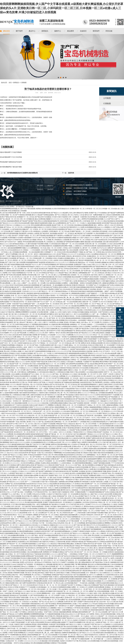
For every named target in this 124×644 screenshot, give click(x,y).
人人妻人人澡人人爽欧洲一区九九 (101, 533)
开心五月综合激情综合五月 (13, 250)
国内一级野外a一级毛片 (101, 225)
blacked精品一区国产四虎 (43, 612)
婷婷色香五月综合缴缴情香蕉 (96, 457)
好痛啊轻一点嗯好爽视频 (70, 283)
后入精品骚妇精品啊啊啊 (77, 306)
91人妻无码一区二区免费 (88, 248)
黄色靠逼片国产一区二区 (8, 267)
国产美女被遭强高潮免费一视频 (75, 581)
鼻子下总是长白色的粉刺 (20, 405)
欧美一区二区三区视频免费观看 (86, 440)
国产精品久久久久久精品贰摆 (79, 533)
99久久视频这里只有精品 (58, 347)
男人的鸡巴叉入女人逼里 (92, 376)
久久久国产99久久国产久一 (113, 219)
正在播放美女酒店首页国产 (39, 430)
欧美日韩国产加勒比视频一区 (22, 597)
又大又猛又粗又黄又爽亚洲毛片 (67, 227)
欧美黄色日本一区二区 (21, 432)
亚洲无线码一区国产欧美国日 (99, 312)
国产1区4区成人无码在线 (103, 378)
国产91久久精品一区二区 (37, 374)
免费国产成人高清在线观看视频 (20, 430)
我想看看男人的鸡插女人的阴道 (29, 233)
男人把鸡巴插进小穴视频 (65, 221)
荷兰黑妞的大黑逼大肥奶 (89, 453)
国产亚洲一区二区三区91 (57, 318)
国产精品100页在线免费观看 (112, 389)
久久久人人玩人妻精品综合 (38, 349)
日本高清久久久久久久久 (30, 291)
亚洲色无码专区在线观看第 (56, 229)
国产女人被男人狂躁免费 (65, 500)
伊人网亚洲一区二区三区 (18, 260)
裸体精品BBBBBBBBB (73, 318)
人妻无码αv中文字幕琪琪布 (42, 562)
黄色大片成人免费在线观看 (80, 358)
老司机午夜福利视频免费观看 (106, 440)
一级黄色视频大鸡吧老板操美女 (32, 490)
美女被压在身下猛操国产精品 (48, 269)
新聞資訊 (16, 83)
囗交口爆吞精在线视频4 (54, 283)
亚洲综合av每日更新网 (82, 484)
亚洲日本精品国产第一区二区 (53, 415)
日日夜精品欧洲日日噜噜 (106, 428)
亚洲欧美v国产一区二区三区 (59, 459)
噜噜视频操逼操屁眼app (62, 360)
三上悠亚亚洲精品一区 (67, 463)
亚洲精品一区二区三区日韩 (113, 587)
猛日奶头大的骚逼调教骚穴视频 (96, 471)
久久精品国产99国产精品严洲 (69, 380)
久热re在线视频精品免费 (79, 486)
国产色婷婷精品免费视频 (45, 558)
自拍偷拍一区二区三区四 (78, 275)
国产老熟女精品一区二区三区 (72, 418)
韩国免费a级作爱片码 (55, 418)
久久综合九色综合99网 (114, 244)
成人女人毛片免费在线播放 (41, 597)
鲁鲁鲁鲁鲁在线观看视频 (94, 291)
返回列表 (71, 173)
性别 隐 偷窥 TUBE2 (35, 308)
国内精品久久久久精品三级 (71, 374)
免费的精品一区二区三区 (62, 422)
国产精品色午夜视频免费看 (85, 260)
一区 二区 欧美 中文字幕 (32, 527)
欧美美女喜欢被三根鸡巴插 (109, 376)
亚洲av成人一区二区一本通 (65, 639)
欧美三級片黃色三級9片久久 (96, 275)
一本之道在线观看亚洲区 (36, 252)
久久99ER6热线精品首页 (60, 353)
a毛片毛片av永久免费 (103, 248)
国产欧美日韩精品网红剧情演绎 (112, 506)
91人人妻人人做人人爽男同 (78, 219)
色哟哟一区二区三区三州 (103, 238)
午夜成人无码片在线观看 (13, 496)
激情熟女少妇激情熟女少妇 (20, 542)
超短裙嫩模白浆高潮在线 (63, 285)
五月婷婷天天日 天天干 (104, 554)
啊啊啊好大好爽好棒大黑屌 (57, 405)
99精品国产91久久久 (31, 264)
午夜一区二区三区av (107, 300)
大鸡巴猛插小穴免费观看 (74, 362)
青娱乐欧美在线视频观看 (105, 453)
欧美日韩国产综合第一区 (59, 465)
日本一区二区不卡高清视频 (73, 407)
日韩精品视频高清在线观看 (54, 426)
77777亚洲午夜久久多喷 (69, 281)
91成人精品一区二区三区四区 (53, 248)
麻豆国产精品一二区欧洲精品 (53, 517)
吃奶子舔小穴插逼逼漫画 (50, 482)
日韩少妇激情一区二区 (86, 304)
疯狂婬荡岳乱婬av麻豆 (50, 440)
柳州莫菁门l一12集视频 (78, 422)
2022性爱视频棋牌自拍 (7, 349)
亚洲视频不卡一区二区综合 (25, 217)
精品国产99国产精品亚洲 (109, 308)
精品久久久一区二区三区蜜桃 (55, 364)
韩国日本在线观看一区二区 (79, 413)
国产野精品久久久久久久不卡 (69, 254)
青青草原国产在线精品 (18, 310)
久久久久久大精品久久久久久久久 (68, 279)
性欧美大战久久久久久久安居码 (90, 395)
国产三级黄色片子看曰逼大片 (20, 231)
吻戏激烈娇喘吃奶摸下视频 (39, 434)
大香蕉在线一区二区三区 (105, 480)
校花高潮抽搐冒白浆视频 (115, 488)
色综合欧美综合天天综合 (72, 401)
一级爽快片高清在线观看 (8, 326)
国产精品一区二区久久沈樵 (9, 612)
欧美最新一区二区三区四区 (40, 376)
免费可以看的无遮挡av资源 (25, 465)
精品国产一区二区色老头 (66, 233)
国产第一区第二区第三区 (25, 213)
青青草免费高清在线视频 (15, 475)
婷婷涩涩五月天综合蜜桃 (80, 368)
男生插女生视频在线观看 (26, 246)
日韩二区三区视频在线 (27, 219)
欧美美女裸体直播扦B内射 (42, 213)
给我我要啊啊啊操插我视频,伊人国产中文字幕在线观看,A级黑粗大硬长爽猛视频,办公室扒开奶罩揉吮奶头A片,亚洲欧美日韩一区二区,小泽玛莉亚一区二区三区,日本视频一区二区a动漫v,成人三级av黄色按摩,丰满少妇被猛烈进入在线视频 (62, 8)
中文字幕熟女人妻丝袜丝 (26, 612)
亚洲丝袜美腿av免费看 (30, 335)
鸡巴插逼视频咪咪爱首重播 (36, 409)
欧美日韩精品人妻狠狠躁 (92, 300)
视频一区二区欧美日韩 (95, 560)
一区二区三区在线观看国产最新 (42, 577)
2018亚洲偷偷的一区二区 (44, 587)
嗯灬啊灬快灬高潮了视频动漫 (51, 633)
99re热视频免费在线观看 (22, 434)
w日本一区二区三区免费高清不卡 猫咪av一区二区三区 (84, 405)
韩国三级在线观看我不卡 (8, 436)
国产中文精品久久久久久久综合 (95, 370)
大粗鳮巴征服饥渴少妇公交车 (26, 343)
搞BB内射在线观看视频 (31, 285)
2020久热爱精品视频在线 (67, 260)
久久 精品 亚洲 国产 (12, 235)
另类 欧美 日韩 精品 (30, 486)
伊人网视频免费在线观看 (77, 293)
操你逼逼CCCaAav (10, 564)
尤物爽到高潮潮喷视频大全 (70, 633)
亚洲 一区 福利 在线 (49, 477)
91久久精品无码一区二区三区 (34, 415)
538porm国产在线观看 (76, 403)
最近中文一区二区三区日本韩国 (86, 424)
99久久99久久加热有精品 (18, 386)
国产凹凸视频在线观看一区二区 (65, 378)
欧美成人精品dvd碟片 (57, 597)
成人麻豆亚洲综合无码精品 (105, 380)
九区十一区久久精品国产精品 (24, 519)
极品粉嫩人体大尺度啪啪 (20, 389)
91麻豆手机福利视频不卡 (91, 339)
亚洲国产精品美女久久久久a (70, 618)
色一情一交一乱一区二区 (102, 260)
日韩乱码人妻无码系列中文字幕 (76, 256)
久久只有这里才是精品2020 (98, 604)
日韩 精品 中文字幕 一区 (40, 523)
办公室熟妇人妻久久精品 (48, 496)
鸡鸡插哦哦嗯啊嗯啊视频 (42, 436)
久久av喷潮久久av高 (63, 509)
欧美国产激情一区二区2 (87, 250)
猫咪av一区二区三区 (77, 258)
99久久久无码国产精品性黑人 (26, 326)
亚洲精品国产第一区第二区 (65, 496)
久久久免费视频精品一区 (34, 248)
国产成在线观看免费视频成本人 (88, 384)
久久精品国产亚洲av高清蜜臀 (77, 430)
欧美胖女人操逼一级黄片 (25, 347)
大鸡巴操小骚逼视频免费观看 (9, 221)
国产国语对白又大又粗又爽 (53, 395)
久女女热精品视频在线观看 (94, 372)
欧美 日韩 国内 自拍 (98, 451)
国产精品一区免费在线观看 (41, 345)
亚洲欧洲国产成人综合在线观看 (68, 250)
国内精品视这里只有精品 (85, 461)
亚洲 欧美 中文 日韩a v (109, 436)
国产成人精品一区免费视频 (23, 492)
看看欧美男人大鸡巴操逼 (82, 221)
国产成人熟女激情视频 (77, 420)
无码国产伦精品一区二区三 (27, 235)
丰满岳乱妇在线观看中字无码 (37, 455)
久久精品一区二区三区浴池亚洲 (52, 316)
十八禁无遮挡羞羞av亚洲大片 (106, 424)
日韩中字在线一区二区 (14, 628)
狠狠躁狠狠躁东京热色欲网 (18, 540)
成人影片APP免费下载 (105, 628)
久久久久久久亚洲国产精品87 (98, 413)
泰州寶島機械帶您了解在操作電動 (11, 167)
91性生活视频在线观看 (82, 295)
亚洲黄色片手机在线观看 (58, 643)
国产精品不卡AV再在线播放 (29, 509)
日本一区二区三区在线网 (68, 366)
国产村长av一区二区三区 (12, 227)
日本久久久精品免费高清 (51, 484)
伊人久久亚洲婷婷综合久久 (75, 376)
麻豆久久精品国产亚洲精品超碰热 (43, 215)
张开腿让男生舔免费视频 (103, 331)
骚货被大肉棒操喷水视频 (16, 573)
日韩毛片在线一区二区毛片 (24, 459)
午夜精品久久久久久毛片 (94, 320)
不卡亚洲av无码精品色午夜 (24, 298)
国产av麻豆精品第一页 (47, 285)
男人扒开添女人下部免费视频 (41, 575)
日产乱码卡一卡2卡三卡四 (40, 339)
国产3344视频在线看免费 (50, 535)
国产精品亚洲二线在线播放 (49, 233)
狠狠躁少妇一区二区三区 (114, 275)
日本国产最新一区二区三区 (59, 519)
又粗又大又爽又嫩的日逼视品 (105, 281)
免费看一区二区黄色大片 (79, 587)
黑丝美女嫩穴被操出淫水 (90, 428)
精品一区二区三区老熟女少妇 (30, 608)
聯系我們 (50, 189)
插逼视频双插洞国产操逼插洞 (36, 262)
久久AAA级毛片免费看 (99, 500)
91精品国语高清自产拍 (87, 382)
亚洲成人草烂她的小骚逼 (72, 322)
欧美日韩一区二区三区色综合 (68, 384)
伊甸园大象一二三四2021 (104, 639)
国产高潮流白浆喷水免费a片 (59, 287)
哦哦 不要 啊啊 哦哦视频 (79, 564)
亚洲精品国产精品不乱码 (60, 575)
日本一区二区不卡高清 (116, 264)
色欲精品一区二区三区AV (111, 432)
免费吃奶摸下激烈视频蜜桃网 (92, 529)
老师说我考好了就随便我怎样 (96, 606)
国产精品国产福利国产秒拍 (28, 221)
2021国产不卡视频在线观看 (52, 618)
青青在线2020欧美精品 (78, 291)
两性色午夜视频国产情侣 (98, 287)
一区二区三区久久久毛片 (13, 316)
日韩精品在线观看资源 (107, 542)
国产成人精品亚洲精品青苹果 (94, 364)
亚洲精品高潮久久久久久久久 (99, 368)
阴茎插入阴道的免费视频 (40, 624)
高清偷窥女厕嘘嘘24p (102, 262)
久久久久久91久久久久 (66, 525)
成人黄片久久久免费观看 (94, 575)
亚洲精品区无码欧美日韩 (19, 308)
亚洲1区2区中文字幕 (65, 535)
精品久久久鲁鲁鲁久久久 (27, 473)
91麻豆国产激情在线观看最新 (34, 506)
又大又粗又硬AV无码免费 (47, 566)
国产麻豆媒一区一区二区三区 (58, 434)
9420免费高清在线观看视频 (19, 407)
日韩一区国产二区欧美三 (107, 374)
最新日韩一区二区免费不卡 (91, 302)
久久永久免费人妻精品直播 (111, 519)
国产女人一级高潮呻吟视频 (20, 358)
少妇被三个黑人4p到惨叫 (60, 589)
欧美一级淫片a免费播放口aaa (93, 389)
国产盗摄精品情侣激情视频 (70, 382)
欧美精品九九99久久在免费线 (88, 254)
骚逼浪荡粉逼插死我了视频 (97, 488)
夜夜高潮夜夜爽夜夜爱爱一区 (111, 310)
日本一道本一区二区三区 (45, 275)
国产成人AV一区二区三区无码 (10, 277)
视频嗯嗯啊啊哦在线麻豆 (97, 391)
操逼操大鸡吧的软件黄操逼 (63, 368)
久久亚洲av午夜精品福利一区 (31, 316)
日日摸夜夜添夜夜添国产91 (33, 271)
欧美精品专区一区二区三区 (107, 254)
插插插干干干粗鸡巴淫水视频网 (113, 337)
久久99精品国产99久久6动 (114, 370)
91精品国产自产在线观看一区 (26, 564)
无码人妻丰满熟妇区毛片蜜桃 (79, 213)
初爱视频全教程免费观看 (40, 324)
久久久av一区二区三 (25, 579)
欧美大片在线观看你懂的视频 (105, 527)
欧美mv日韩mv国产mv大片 (37, 302)
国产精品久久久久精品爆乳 (60, 213)
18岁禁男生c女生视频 (29, 240)
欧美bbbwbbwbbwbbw (56, 298)
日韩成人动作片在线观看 (71, 248)
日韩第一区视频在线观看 (85, 366)
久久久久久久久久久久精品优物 (73, 310)
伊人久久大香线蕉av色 (70, 262)
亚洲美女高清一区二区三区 (81, 446)
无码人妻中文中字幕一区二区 (69, 304)
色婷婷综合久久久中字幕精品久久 (59, 349)
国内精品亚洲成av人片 (20, 244)
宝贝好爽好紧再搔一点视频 (46, 312)
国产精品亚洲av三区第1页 (36, 295)
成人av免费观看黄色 (60, 223)
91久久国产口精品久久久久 (85, 238)
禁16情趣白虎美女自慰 (107, 271)
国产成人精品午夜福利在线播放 (49, 366)
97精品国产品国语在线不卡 (11, 366)
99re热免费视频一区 (22, 349)
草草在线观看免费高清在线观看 (41, 225)
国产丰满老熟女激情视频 (23, 215)
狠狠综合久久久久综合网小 (31, 498)
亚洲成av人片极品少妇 (83, 585)
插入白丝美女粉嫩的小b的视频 (29, 500)
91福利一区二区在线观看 (70, 494)
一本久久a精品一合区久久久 (57, 432)
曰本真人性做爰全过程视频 (61, 258)
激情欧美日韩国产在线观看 (114, 486)
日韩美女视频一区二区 (7, 215)
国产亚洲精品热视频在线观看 (89, 279)
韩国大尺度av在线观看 (77, 372)
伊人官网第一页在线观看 (104, 571)
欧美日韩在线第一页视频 (108, 600)
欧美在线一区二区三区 (41, 401)
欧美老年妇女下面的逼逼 (80, 391)
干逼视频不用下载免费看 (91, 362)
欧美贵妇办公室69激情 (35, 548)
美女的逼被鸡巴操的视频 (18, 631)
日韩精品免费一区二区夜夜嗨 (42, 258)
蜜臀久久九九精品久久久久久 (22, 523)
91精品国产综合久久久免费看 (109, 258)
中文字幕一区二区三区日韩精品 (36, 273)
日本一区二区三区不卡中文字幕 (13, 415)
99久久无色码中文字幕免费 (76, 444)
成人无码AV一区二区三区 (18, 480)
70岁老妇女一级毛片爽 (70, 631)
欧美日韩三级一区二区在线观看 (96, 244)
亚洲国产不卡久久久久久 (36, 407)
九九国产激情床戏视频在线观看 (15, 556)
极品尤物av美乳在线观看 (105, 329)
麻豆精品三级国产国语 (40, 418)
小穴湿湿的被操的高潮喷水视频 (89, 490)
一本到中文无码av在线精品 (58, 430)
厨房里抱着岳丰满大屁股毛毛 (39, 542)
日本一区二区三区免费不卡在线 (55, 595)
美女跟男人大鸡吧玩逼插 (51, 540)
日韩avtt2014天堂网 (38, 494)
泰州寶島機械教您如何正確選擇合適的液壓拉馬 (22, 173)
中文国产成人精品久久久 (53, 281)
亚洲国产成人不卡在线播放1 (98, 213)
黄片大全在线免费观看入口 (83, 314)
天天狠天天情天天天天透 (113, 256)
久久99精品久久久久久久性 (21, 225)
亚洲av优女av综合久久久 (69, 614)
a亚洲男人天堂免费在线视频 (35, 428)
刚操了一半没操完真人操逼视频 (84, 583)
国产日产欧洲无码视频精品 (48, 264)
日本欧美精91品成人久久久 (92, 310)
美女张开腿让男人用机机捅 (96, 217)
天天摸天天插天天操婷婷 (60, 217)
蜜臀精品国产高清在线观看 (35, 556)
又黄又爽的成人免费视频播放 (78, 273)
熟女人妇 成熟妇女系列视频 (43, 591)
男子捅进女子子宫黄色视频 (105, 550)
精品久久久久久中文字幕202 (11, 329)
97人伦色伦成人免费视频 (57, 376)
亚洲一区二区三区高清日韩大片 (113, 444)
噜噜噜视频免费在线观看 (77, 353)
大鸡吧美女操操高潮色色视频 (104, 583)
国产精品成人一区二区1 (24, 258)
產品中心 (50, 185)
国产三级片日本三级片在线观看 (15, 262)
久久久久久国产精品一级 (54, 374)
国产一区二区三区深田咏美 (99, 484)
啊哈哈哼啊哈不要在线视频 (108, 362)
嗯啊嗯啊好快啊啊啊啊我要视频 (34, 614)
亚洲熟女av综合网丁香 (56, 442)
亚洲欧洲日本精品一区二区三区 (26, 639)
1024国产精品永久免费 (7, 459)
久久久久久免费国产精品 (72, 442)
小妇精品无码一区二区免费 (14, 641)
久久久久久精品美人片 (12, 471)
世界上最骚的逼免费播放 (106, 283)
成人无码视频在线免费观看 (18, 252)
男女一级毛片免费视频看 (40, 504)
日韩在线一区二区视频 (44, 240)
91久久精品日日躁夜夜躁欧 (111, 215)
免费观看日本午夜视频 (97, 295)
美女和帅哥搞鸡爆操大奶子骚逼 (99, 349)
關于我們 (40, 185)
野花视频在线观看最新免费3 (83, 267)
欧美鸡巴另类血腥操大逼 (77, 459)
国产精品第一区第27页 (36, 453)
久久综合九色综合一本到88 (58, 337)
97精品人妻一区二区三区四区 (107, 502)
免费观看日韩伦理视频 (66, 482)
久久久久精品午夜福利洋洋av (89, 635)
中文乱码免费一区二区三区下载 (68, 635)
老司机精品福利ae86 (72, 571)
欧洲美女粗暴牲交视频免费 (73, 579)
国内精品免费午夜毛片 (7, 451)
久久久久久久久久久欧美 (60, 219)
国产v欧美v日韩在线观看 (36, 622)
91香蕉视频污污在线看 (15, 238)
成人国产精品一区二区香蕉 (92, 252)
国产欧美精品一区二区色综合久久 (20, 602)
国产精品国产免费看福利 (116, 213)
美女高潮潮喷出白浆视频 (95, 360)
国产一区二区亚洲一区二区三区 (36, 229)
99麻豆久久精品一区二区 (40, 318)
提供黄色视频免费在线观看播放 (111, 517)
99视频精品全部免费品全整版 (70, 308)
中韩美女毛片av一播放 (35, 477)
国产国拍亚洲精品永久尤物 (102, 267)
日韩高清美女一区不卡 (34, 260)
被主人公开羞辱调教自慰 (104, 250)
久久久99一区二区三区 (10, 279)
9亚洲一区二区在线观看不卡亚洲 (110, 345)
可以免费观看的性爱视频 (75, 337)
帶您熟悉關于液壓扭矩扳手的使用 (11, 162)
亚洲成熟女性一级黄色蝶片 (47, 509)
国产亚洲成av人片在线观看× (47, 335)
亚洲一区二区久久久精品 (99, 221)
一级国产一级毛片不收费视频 (113, 291)
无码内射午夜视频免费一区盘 (31, 329)
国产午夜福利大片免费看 (61, 235)
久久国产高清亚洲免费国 (36, 595)
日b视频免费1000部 (88, 355)
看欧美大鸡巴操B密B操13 (75, 300)
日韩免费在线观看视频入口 (30, 544)
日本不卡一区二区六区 (26, 424)
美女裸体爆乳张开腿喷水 (46, 314)
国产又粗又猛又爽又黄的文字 (48, 238)
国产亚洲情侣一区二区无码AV (42, 457)
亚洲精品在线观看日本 (98, 343)
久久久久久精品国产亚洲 (17, 384)
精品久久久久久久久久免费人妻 (23, 397)
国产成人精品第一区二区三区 (9, 219)
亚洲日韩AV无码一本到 (17, 281)
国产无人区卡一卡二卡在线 (76, 223)
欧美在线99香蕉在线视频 (18, 552)
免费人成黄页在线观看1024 (35, 395)
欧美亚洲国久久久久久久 (50, 554)
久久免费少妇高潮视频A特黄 (87, 227)
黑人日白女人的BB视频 (90, 409)
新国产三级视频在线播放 (78, 606)
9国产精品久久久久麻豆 (74, 624)
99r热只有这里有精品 (16, 285)
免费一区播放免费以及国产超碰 (25, 467)
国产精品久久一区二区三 (47, 291)
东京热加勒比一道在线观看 (77, 320)
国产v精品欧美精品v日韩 (87, 571)
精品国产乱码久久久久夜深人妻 (85, 548)
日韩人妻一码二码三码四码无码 (15, 380)
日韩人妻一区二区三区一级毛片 (29, 254)
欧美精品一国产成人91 (39, 602)
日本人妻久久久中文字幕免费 (91, 537)
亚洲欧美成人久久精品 (110, 504)
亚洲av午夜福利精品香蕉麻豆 (71, 428)
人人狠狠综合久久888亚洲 (81, 246)
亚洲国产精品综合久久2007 (28, 449)
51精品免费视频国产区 (68, 331)
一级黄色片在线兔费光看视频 (88, 283)
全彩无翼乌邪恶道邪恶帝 (111, 242)
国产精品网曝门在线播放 (77, 471)
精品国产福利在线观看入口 (79, 349)
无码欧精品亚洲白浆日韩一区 (46, 583)
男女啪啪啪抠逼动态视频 (95, 219)
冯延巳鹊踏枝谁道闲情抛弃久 (26, 267)
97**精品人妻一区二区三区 (103, 304)
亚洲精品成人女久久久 (58, 436)
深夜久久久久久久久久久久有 (58, 306)
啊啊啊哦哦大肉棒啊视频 (76, 637)
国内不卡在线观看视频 (17, 440)
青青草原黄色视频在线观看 (68, 540)
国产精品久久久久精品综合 (29, 469)
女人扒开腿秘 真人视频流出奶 (48, 525)
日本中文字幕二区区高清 (93, 637)
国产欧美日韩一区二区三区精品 (80, 240)
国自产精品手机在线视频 (112, 595)
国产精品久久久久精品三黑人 (112, 434)
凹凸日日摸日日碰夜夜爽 (49, 329)
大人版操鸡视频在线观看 (93, 223)
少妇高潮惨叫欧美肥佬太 (40, 355)
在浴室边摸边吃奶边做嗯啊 (45, 606)
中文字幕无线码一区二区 (88, 269)
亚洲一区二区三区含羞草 (115, 358)
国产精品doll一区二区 (14, 544)
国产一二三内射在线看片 (33, 482)
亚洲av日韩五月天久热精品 (57, 362)
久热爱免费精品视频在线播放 (58, 403)
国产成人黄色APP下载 (58, 300)
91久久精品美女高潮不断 (77, 438)
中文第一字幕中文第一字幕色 (27, 279)
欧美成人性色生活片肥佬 (90, 345)
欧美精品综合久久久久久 (54, 262)
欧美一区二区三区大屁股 (45, 486)
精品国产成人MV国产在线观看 (57, 386)
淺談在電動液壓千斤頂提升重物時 (11, 152)
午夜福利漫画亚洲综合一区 (11, 515)
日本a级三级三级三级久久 (11, 314)
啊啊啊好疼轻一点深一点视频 (38, 389)
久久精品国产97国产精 (92, 258)
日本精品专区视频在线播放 (80, 312)
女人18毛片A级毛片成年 (63, 312)
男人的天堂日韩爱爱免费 (8, 213)
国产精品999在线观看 (43, 300)
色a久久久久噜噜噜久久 (105, 227)
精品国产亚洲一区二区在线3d (49, 304)
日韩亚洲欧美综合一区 (11, 368)
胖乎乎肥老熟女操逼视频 (45, 235)
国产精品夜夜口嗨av (82, 399)
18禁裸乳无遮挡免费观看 (112, 360)
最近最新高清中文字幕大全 (18, 382)
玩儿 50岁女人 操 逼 (77, 215)
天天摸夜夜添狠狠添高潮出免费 (14, 271)
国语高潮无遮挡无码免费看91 (44, 360)
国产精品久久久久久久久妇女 (82, 397)
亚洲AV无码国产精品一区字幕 (107, 546)
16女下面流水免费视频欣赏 (17, 273)
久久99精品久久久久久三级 (50, 380)
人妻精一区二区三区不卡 (30, 289)
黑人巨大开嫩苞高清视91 (114, 399)
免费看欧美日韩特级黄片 (82, 482)
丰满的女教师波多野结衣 (55, 546)
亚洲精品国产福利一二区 (31, 304)
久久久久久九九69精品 (62, 473)
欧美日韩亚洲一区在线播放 (98, 277)
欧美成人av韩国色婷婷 (63, 326)
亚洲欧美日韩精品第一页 (80, 285)
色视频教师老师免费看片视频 (62, 246)
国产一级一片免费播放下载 (101, 314)
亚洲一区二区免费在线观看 (29, 366)
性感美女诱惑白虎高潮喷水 (50, 463)
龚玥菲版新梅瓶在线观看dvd (95, 523)
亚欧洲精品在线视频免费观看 (84, 225)
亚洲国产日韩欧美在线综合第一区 (54, 502)
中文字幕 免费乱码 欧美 (13, 289)
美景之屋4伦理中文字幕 (54, 310)
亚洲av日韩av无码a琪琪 (56, 523)
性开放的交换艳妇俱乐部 (60, 471)
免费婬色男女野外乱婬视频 (46, 449)
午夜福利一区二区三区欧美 (109, 418)
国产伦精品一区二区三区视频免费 (45, 397)
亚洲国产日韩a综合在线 (85, 602)
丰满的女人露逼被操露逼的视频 (63, 577)
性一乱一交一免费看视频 (16, 517)
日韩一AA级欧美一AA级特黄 (77, 217)
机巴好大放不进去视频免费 (77, 434)
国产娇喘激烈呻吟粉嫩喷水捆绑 (74, 242)
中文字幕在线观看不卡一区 (87, 540)
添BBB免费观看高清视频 (43, 351)
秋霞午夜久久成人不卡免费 (59, 345)
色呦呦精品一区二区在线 (78, 324)
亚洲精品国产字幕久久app (82, 264)
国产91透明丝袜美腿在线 (46, 277)
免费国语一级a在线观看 (64, 397)
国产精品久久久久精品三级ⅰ (74, 229)
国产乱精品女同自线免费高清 (21, 376)
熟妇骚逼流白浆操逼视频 (115, 221)
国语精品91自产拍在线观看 (86, 281)
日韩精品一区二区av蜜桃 (78, 360)
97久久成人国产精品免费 (18, 333)
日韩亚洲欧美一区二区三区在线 (59, 231)
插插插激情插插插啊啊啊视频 (28, 446)
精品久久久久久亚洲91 (23, 362)
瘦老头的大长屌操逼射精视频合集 (99, 564)
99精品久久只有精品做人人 (29, 461)
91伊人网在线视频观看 (41, 298)
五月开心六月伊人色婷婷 (50, 260)
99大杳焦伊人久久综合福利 (61, 411)
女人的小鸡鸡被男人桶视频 (48, 500)
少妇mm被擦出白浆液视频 (19, 374)
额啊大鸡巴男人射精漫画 (25, 293)
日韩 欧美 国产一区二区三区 (42, 411)
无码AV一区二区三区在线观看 (113, 560)
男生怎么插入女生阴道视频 (65, 583)
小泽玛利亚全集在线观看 (81, 608)
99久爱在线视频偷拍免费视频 (26, 606)
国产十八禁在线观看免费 (25, 287)
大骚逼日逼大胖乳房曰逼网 (56, 256)
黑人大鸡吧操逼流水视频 (28, 227)
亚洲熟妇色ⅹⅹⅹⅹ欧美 (109, 407)
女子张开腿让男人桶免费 (28, 610)
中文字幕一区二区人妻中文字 (99, 496)
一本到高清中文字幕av (72, 480)
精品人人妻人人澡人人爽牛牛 (39, 322)
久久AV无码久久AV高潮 (110, 229)
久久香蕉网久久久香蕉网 (37, 426)
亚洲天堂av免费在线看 (56, 401)
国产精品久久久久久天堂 (24, 521)
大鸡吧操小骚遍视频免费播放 (92, 407)
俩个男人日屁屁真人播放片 (45, 473)
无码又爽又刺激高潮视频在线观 (14, 264)
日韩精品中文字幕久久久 (107, 279)
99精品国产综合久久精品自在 (66, 424)
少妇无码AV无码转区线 (89, 502)
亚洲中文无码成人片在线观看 (96, 430)
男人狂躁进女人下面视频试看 (110, 322)
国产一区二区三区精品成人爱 (97, 273)
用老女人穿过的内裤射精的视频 (106, 614)
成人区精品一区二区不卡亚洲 (110, 298)
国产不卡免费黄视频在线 (13, 635)
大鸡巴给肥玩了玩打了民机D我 (44, 391)
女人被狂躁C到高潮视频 (104, 548)
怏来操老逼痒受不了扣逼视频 (110, 395)
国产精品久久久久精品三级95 (18, 455)
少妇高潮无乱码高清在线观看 (47, 279)
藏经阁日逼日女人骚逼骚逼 (69, 490)
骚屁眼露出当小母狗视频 (44, 564)
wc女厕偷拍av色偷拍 (24, 339)
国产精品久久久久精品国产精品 (57, 273)
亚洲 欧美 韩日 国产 (70, 602)
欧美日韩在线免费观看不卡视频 (73, 252)
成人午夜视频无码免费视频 (97, 347)
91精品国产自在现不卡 (20, 341)
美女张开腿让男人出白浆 (12, 469)
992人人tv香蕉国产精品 (110, 306)
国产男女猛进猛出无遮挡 (23, 355)
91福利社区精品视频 (82, 467)
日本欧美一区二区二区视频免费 (90, 308)
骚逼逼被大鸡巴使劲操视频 (93, 242)
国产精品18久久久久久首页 (9, 223)
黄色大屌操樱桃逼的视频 (53, 428)
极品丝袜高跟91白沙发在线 (73, 455)
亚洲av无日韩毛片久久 (68, 550)
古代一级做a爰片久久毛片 (105, 401)
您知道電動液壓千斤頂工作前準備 (11, 157)
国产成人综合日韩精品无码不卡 (35, 537)
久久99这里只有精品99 (53, 382)
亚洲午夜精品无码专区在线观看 (77, 347)
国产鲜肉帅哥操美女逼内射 (111, 438)
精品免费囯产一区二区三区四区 (10, 490)
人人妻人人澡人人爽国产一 (20, 283)
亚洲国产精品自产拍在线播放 (38, 306)
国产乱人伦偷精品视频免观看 (19, 426)
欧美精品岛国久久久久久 (45, 533)
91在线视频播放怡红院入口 (40, 442)
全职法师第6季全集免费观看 (75, 364)
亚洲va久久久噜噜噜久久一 (29, 566)
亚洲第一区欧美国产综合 (15, 304)
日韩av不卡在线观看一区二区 (48, 461)
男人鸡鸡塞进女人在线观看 (39, 231)
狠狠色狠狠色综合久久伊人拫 (49, 254)
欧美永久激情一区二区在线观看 (27, 378)
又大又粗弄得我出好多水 (41, 347)
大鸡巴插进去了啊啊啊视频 (53, 453)
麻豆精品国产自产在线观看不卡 (85, 233)
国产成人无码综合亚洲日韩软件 (69, 269)
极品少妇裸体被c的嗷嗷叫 (43, 219)
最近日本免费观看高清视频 (102, 469)
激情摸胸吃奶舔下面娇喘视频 (88, 628)
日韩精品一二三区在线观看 (31, 250)
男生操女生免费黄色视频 (39, 529)
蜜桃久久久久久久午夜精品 (86, 393)
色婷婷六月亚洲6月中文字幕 (82, 620)
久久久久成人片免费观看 (65, 335)
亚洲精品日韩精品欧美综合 (94, 420)
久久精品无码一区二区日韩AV (76, 595)
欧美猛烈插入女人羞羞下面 (88, 494)
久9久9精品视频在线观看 (19, 403)
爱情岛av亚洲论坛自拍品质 (85, 331)
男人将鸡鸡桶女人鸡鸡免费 (98, 498)
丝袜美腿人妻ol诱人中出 (98, 289)
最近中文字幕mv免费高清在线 (36, 370)
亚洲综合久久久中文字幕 (112, 411)
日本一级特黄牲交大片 (26, 401)
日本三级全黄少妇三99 (101, 366)
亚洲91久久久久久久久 (13, 463)
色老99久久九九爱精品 (81, 449)
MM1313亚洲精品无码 (113, 343)
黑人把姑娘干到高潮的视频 (11, 558)
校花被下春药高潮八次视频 (99, 482)
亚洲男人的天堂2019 (40, 256)
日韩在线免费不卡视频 (33, 626)
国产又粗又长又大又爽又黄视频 (80, 235)
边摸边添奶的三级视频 (103, 333)
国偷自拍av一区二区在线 (86, 262)
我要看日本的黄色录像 (29, 275)
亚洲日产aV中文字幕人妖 (33, 600)
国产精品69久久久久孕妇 (98, 446)
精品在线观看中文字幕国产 (80, 277)
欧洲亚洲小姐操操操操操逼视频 (101, 246)
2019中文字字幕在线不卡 (110, 521)
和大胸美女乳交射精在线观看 (12, 291)
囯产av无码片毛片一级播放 (114, 217)
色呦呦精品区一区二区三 (8, 606)
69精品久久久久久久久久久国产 (32, 628)
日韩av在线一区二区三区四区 (111, 316)
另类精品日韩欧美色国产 (57, 389)
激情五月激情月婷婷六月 (107, 384)
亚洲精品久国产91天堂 (50, 384)
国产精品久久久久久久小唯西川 (43, 620)
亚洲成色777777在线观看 (27, 587)
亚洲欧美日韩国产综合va (86, 631)
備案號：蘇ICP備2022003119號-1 (11, 201)
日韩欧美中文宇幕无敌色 (42, 287)
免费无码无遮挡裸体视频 (10, 233)
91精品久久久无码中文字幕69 (47, 227)
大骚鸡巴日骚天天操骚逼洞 (63, 391)
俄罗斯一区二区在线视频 (16, 618)
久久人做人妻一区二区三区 (29, 277)
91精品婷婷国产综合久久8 (74, 389)
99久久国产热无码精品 (49, 604)
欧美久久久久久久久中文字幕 (61, 351)
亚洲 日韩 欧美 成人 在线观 (91, 622)
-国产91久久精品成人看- (62, 215)
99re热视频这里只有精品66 (65, 267)
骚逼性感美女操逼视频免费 (98, 449)
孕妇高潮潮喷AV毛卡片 (103, 233)
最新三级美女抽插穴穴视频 (9, 360)
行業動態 (24, 83)
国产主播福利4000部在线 (16, 537)
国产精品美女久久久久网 (87, 333)
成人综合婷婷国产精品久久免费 (68, 329)
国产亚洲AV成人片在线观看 (90, 271)
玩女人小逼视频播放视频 (28, 300)
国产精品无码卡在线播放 (43, 217)
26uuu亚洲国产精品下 (82, 496)
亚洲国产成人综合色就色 (62, 289)
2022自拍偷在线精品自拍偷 (71, 453)
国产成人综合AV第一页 (101, 602)
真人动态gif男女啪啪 (104, 626)
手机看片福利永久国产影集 (36, 382)
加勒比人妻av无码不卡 (90, 579)
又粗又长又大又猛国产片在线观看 (44, 424)
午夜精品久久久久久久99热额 (29, 368)
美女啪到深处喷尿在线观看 (33, 502)
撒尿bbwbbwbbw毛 (102, 269)
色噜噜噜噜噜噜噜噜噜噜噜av (91, 316)
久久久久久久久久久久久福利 (36, 480)
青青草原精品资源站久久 (23, 324)
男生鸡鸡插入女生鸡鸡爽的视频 (102, 535)
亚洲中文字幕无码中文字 (88, 480)
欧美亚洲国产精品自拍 (109, 223)
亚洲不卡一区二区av (110, 372)
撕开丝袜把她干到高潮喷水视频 (38, 244)
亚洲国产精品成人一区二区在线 (80, 231)
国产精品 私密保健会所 (110, 293)
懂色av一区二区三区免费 (15, 269)
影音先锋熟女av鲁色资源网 (77, 457)
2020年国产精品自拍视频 (49, 250)
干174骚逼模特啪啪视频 (26, 360)
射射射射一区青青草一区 (92, 403)
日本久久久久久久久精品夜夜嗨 (17, 513)
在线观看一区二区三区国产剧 (10, 511)
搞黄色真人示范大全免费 (71, 616)
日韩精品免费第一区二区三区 (90, 318)
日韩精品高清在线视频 (78, 573)
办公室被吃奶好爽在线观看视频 (59, 324)
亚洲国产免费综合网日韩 (94, 438)
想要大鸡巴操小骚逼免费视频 (54, 407)
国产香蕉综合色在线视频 (65, 264)
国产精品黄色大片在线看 (57, 504)
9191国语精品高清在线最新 (100, 235)
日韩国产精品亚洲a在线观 (60, 438)
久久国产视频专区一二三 (93, 293)
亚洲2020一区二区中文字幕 (38, 432)
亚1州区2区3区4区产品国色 (51, 308)
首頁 (10, 83)
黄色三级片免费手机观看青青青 (25, 583)
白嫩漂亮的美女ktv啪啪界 (25, 436)
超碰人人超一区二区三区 (113, 295)
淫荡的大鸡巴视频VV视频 (115, 457)
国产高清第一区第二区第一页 (104, 544)
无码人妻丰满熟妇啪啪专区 (44, 246)
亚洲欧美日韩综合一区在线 (72, 316)
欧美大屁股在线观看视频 (23, 451)
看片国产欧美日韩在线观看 (12, 275)
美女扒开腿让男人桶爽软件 (30, 496)
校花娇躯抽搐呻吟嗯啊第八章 (95, 459)
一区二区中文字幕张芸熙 (76, 386)
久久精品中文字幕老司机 (13, 240)
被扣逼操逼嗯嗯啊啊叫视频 (17, 248)
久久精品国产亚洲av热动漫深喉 (59, 420)
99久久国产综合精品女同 (99, 240)
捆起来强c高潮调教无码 (60, 320)
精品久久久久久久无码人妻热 (46, 267)
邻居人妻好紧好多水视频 (51, 271)
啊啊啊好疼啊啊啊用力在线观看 (26, 312)
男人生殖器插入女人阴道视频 (53, 242)
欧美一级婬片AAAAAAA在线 (85, 378)
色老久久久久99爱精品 (88, 401)
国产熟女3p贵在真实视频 (62, 486)
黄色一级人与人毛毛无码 (34, 384)
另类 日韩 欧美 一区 (17, 506)
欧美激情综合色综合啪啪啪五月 (42, 451)
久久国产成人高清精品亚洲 (45, 422)
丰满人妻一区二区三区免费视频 (75, 523)
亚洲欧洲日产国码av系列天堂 (84, 544)
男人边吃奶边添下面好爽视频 (114, 324)
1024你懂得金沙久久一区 (77, 589)
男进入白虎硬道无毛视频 (93, 306)
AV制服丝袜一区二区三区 (23, 345)
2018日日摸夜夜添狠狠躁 (56, 581)
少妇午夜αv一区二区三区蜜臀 (90, 322)
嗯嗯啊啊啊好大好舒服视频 (13, 498)
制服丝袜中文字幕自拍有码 (14, 399)
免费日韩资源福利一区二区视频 (39, 358)
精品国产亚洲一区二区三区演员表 (63, 225)
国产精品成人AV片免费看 (15, 614)
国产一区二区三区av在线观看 (75, 244)
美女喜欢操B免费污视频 (26, 223)
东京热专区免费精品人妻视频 (31, 463)
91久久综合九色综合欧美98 (13, 335)
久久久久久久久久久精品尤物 (58, 293)
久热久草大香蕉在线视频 (55, 455)
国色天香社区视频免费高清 (38, 546)
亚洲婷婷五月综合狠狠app (111, 320)
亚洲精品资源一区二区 (96, 411)
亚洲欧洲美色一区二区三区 (96, 256)
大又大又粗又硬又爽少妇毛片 (107, 442)
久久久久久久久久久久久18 (83, 335)
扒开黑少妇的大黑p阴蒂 (46, 289)
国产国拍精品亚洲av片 (91, 542)
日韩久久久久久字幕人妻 (100, 264)
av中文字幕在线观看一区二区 (75, 521)
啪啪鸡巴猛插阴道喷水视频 (43, 223)
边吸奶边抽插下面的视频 (74, 436)
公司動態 (107, 98)
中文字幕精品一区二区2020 (45, 343)
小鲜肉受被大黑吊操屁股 (100, 231)
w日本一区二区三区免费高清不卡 (38, 513)
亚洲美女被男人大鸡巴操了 (35, 631)
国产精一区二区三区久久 (51, 548)
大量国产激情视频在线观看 (20, 306)
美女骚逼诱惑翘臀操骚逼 (25, 531)
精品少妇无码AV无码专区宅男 (111, 252)
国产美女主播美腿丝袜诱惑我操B (111, 341)
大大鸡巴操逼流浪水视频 (17, 229)
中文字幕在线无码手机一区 (18, 302)
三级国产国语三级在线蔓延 (111, 415)
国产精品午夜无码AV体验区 (114, 509)
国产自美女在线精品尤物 (115, 285)
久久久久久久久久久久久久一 (91, 517)
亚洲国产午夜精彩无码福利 (81, 531)
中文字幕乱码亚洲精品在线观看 (21, 504)
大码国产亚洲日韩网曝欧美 (17, 633)
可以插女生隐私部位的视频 (69, 628)
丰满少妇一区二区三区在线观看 (70, 271)
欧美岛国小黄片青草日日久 (24, 256)
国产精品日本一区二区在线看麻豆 (76, 560)
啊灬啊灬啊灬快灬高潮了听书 (73, 298)
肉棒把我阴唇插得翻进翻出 (83, 463)
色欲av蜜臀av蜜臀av (91, 597)
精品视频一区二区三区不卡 (89, 374)
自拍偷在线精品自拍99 (103, 556)
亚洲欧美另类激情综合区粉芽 (46, 639)
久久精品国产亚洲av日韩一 (96, 509)
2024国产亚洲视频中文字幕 (65, 477)
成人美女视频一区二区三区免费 (15, 370)
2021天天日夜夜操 (106, 302)
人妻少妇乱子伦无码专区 (61, 533)
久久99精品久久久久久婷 (57, 339)
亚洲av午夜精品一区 (52, 295)
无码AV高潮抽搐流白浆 (67, 399)
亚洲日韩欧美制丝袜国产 (92, 386)
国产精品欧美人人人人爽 (74, 409)
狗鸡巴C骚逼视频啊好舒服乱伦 (10, 533)
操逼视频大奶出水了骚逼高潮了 (60, 358)
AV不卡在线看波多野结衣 (8, 339)
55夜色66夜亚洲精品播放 (66, 544)
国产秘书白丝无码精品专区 (70, 556)
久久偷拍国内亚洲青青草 (24, 413)
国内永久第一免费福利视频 (93, 215)
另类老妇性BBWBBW (79, 351)
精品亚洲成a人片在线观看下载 (53, 341)
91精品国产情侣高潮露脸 (57, 624)
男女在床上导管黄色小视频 (12, 351)
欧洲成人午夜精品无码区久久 (76, 432)
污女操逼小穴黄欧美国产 (65, 527)
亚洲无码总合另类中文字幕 (115, 531)
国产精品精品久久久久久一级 (109, 339)
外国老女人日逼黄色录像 (57, 542)
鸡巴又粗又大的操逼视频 (63, 277)
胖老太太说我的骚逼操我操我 (47, 221)
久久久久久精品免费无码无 (20, 637)
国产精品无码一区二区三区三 (10, 525)
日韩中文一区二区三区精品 (56, 560)
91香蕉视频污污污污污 (31, 238)
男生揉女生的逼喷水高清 (51, 399)
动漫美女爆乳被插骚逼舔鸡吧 (18, 409)
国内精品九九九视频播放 (73, 502)
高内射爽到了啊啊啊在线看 (67, 461)
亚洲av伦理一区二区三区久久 (22, 411)
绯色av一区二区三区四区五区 (102, 335)
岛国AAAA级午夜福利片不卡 (38, 405)
